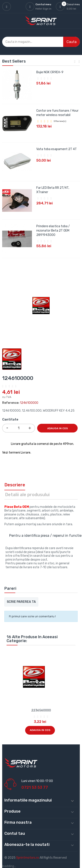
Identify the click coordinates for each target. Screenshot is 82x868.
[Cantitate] (19, 428)
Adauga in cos (58, 428)
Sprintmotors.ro (28, 858)
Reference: (11, 403)
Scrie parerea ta (21, 602)
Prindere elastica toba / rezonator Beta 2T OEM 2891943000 (53, 231)
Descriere (15, 485)
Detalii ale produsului (27, 495)
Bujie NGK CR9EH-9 (50, 72)
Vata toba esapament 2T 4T (57, 149)
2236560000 (41, 710)
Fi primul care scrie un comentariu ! (32, 616)
